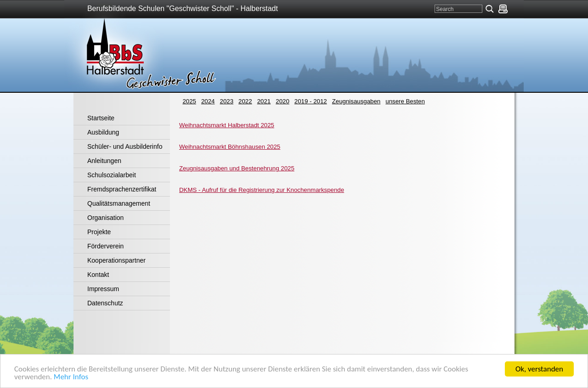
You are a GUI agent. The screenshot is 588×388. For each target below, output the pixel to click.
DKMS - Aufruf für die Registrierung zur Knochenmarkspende (262, 190)
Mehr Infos (71, 378)
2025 (189, 101)
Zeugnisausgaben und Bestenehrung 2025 (237, 168)
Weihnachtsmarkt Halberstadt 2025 (227, 125)
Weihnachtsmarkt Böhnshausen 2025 (230, 147)
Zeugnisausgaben (356, 101)
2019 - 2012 (311, 101)
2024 (208, 101)
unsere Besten (405, 101)
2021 (264, 101)
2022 (245, 101)
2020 (283, 101)
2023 (227, 101)
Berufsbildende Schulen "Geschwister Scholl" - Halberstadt (183, 8)
